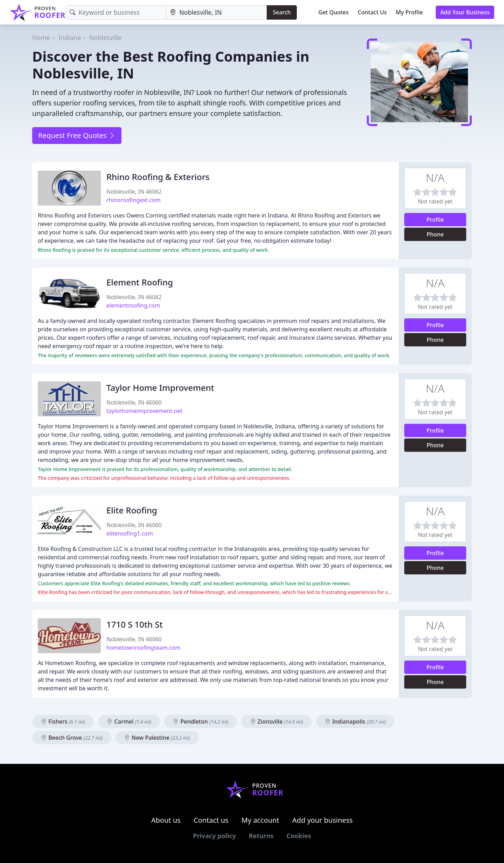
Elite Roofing (132, 510)
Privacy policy (214, 836)
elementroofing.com (133, 305)
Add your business (323, 820)
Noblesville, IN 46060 (134, 402)
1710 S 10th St (135, 624)
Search (282, 12)
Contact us (211, 820)
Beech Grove (72, 738)
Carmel (129, 722)
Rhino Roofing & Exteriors (158, 177)
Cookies (299, 836)
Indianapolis (355, 722)
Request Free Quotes (77, 135)
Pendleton (201, 722)
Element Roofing (140, 282)
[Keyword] (116, 12)
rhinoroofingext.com (134, 200)
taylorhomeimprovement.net (144, 411)
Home (41, 37)
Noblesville (105, 37)
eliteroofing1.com (130, 533)
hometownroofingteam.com (143, 648)
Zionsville (277, 722)
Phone (435, 234)
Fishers (63, 722)
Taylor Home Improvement (160, 388)
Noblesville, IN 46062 (134, 192)
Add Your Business (465, 12)
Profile (435, 220)
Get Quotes (334, 12)
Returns (261, 836)
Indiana (70, 37)
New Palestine (157, 738)
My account (260, 820)
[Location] (216, 12)
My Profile (409, 12)
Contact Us (372, 12)
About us (166, 820)
